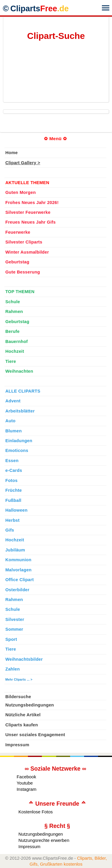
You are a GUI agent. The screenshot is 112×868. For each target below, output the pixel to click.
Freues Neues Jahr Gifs (30, 222)
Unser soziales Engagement (35, 735)
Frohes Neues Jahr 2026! (32, 203)
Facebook (26, 777)
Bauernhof (17, 341)
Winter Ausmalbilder (27, 252)
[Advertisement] (52, 73)
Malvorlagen (18, 570)
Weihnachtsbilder (24, 659)
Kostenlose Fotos (36, 812)
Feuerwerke (18, 232)
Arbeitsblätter (20, 411)
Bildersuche (18, 697)
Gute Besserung (23, 272)
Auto (10, 421)
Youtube (25, 783)
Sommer (14, 629)
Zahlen (13, 669)
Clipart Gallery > (23, 163)
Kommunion (18, 560)
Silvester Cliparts (24, 242)
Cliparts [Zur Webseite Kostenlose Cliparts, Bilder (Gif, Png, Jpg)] (40, 9)
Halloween (16, 510)
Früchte (14, 490)
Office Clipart (20, 580)
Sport (11, 639)
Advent (13, 401)
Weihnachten (19, 371)
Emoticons (17, 450)
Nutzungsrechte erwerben (44, 840)
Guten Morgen (20, 192)
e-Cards (14, 470)
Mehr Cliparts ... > (19, 680)
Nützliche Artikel (23, 715)
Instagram (27, 789)
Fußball (13, 500)
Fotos (11, 480)
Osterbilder (17, 590)
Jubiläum (15, 550)
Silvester (15, 619)
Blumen (14, 431)
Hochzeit (15, 351)
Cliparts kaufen (22, 725)
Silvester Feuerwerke (28, 212)
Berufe (12, 331)
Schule (13, 302)
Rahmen (14, 312)
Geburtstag (17, 262)
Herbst (12, 520)
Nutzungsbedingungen (30, 705)
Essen (12, 461)
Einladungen (19, 441)
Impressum (17, 745)
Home (12, 153)
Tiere (11, 361)
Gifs (10, 530)
